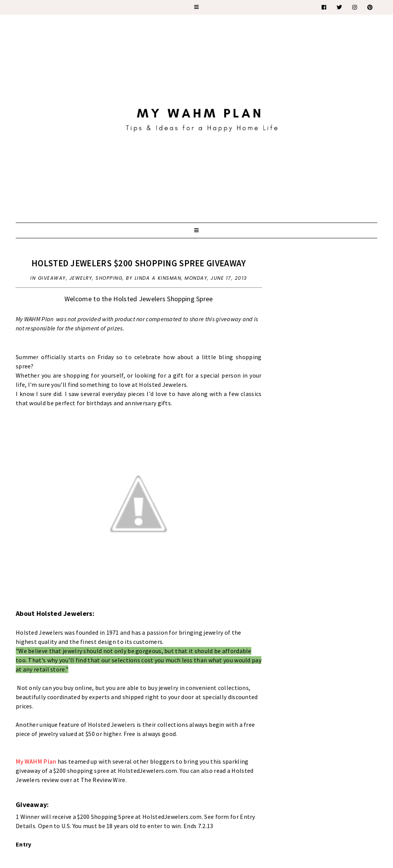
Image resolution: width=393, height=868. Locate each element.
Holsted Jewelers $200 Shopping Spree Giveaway (139, 263)
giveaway (52, 278)
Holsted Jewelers (40, 632)
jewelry (81, 278)
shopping (109, 278)
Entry (24, 844)
